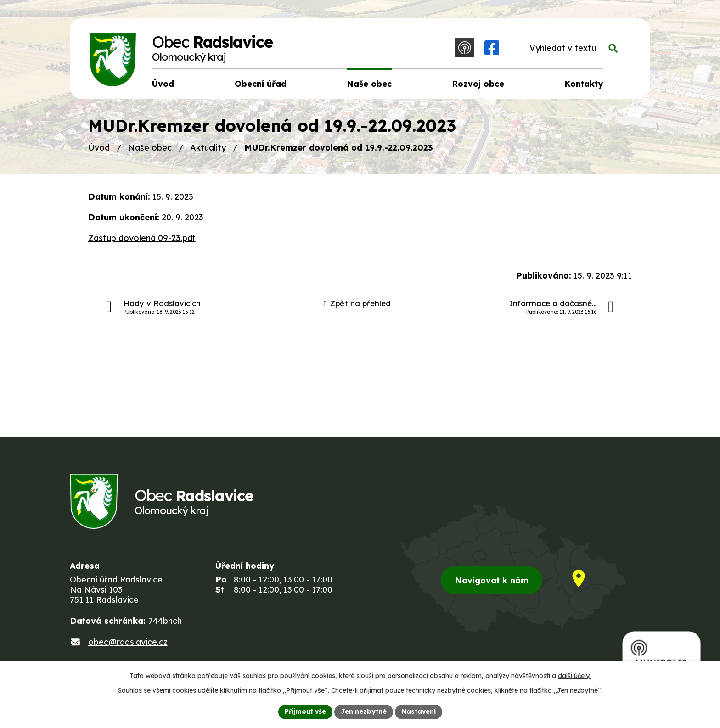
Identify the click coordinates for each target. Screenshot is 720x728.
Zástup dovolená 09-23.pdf (142, 238)
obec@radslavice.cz (128, 642)
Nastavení (419, 711)
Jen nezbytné (364, 711)
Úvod (99, 148)
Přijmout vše (305, 711)
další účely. (574, 676)
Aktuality (208, 148)
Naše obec (150, 148)
